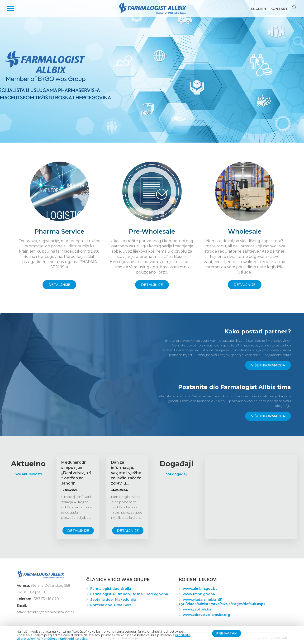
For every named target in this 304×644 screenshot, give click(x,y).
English (258, 9)
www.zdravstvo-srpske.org (207, 615)
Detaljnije (78, 531)
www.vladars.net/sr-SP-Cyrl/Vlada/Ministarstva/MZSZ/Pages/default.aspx (222, 602)
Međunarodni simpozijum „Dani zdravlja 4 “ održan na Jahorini (76, 473)
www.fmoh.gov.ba (199, 594)
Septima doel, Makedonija (113, 600)
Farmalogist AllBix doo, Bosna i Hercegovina (129, 594)
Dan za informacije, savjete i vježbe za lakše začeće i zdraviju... (127, 473)
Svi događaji (177, 474)
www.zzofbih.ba (197, 609)
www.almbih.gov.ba (200, 589)
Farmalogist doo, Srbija (111, 589)
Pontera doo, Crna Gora (111, 605)
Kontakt (279, 9)
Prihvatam (227, 633)
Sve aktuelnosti (28, 474)
